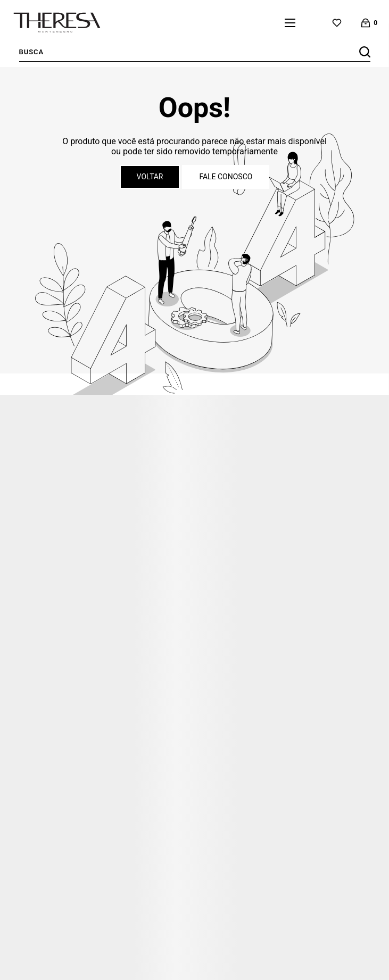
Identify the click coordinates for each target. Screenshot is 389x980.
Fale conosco (226, 177)
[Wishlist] (337, 23)
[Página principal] (57, 23)
